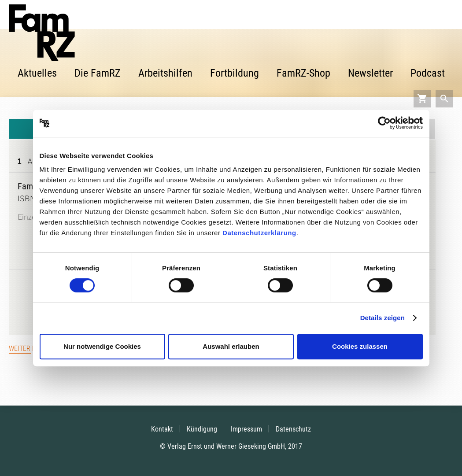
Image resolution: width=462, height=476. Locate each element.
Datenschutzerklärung (259, 233)
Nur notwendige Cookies (102, 346)
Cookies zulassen (360, 346)
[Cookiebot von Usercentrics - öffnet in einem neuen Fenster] (384, 123)
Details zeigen (383, 318)
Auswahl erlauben (231, 346)
